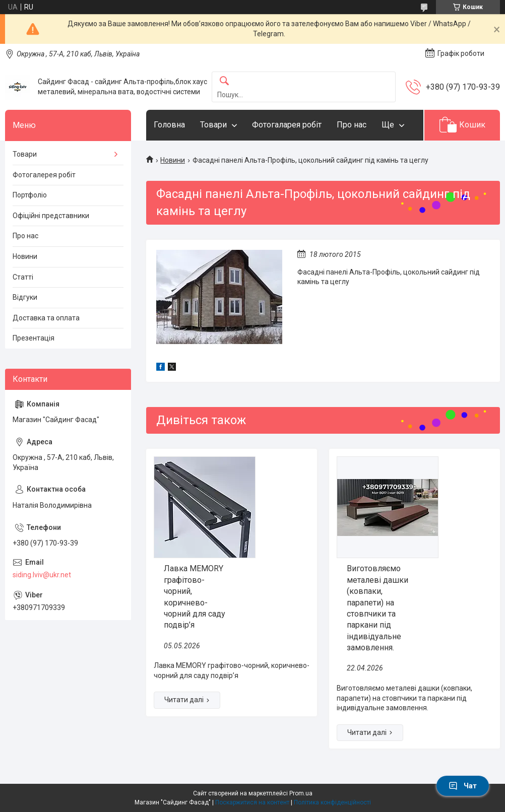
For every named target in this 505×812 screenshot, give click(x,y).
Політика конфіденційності (332, 802)
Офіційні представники (51, 216)
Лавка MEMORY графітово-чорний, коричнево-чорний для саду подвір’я (195, 597)
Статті (23, 277)
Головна (169, 125)
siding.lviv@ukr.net (42, 575)
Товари (213, 125)
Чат (463, 786)
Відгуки (25, 297)
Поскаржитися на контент (252, 802)
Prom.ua (301, 793)
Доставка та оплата (46, 318)
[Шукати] (224, 81)
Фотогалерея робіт (44, 175)
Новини (173, 160)
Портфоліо (30, 195)
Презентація (34, 338)
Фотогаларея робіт (287, 125)
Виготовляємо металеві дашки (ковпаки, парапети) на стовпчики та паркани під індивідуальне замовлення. (377, 608)
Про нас (352, 125)
